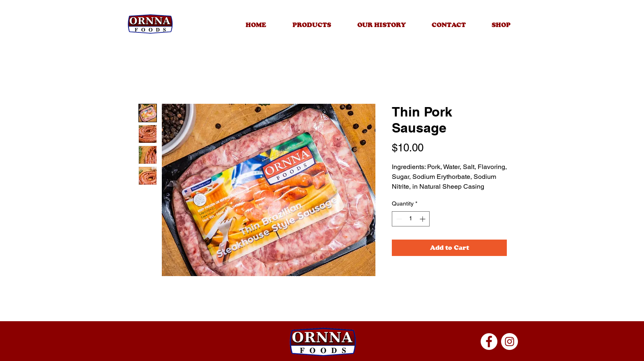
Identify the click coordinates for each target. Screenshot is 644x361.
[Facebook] (489, 342)
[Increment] (423, 219)
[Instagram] (509, 342)
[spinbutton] (411, 219)
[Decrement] (398, 219)
